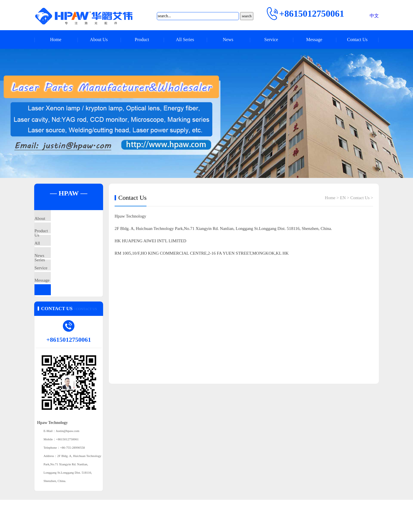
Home (56, 40)
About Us (99, 40)
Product (142, 40)
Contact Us (357, 40)
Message (314, 40)
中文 (374, 16)
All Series (185, 40)
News (228, 40)
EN (343, 198)
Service (271, 40)
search (247, 16)
